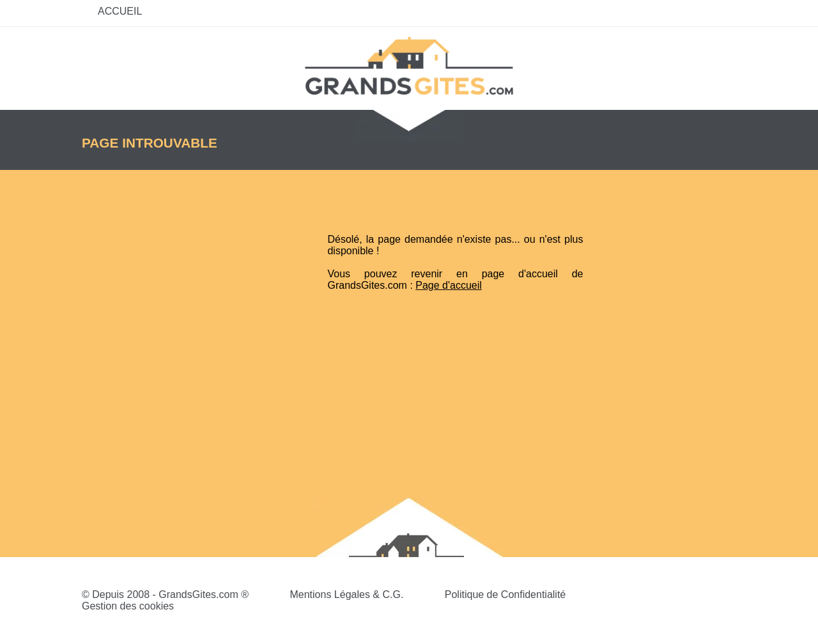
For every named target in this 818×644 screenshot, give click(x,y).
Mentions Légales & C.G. (346, 594)
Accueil (120, 11)
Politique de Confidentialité (505, 594)
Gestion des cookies (128, 606)
